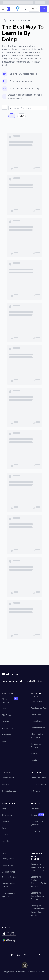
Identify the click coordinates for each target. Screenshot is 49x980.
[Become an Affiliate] (39, 786)
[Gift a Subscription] (10, 793)
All (12, 116)
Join (43, 9)
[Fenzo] (5, 743)
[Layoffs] (34, 762)
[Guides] (5, 836)
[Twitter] (26, 957)
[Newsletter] (6, 737)
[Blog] (4, 810)
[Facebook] (12, 957)
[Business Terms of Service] (10, 887)
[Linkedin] (19, 957)
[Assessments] (8, 730)
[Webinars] (6, 823)
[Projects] (5, 723)
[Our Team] (35, 810)
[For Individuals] (8, 779)
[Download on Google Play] (10, 941)
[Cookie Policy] (8, 867)
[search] (31, 108)
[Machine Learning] (38, 729)
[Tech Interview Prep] (39, 710)
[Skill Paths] (6, 717)
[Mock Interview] (8, 702)
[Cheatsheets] (7, 817)
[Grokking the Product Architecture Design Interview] (39, 883)
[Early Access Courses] (39, 747)
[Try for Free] (7, 786)
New (21, 116)
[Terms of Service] (9, 879)
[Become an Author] (38, 779)
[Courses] (5, 710)
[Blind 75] (34, 755)
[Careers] (34, 817)
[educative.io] (10, 675)
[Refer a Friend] (39, 792)
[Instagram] (39, 957)
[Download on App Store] (10, 934)
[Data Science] (36, 723)
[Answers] (6, 830)
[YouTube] (32, 957)
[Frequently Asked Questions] (39, 825)
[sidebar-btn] (3, 9)
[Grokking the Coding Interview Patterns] (39, 898)
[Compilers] (6, 843)
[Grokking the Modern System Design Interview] (39, 869)
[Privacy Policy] (8, 860)
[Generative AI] (36, 716)
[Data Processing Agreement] (10, 897)
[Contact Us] (35, 833)
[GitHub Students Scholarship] (39, 738)
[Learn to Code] (37, 703)
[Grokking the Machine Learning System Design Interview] (39, 912)
